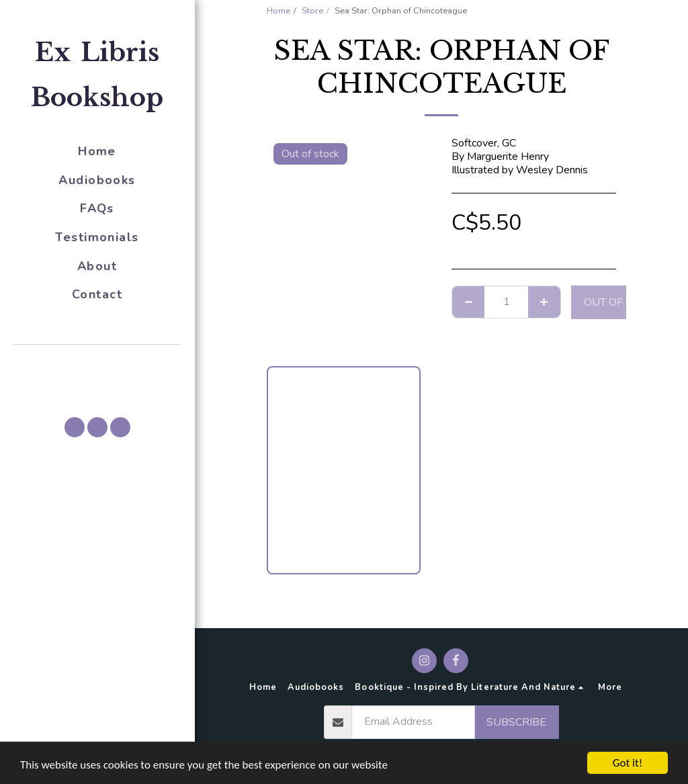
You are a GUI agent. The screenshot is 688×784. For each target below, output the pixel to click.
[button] (97, 363)
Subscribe (516, 722)
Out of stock (621, 302)
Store (312, 11)
